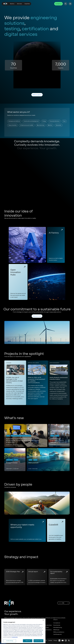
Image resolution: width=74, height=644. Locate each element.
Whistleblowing (58, 627)
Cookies (50, 641)
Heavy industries (13, 125)
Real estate (58, 125)
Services (19, 4)
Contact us (58, 4)
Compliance (57, 623)
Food (64, 121)
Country (64, 603)
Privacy (55, 641)
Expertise (27, 4)
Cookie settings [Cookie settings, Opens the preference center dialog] (10, 641)
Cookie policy (15, 637)
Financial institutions (54, 121)
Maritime (50, 125)
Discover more (37, 316)
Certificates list (57, 634)
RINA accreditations (59, 632)
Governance (57, 625)
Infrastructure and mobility (27, 125)
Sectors (12, 4)
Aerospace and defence (14, 121)
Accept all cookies (38, 641)
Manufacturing (41, 125)
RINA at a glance (37, 95)
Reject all (28, 641)
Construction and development (31, 121)
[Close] (43, 620)
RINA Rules (56, 630)
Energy (44, 121)
